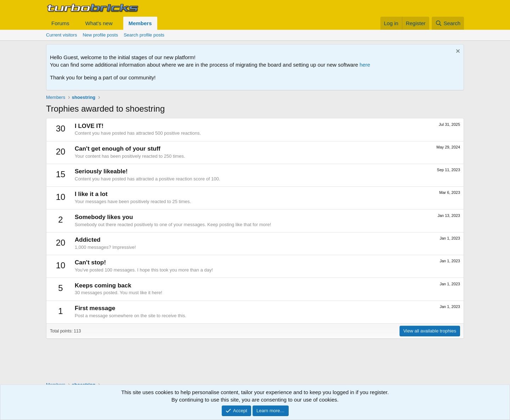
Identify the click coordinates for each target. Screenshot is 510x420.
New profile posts (100, 35)
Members (140, 23)
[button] (75, 23)
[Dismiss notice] (457, 52)
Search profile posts (144, 35)
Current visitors (61, 35)
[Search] (448, 23)
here (365, 65)
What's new (99, 23)
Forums (60, 23)
